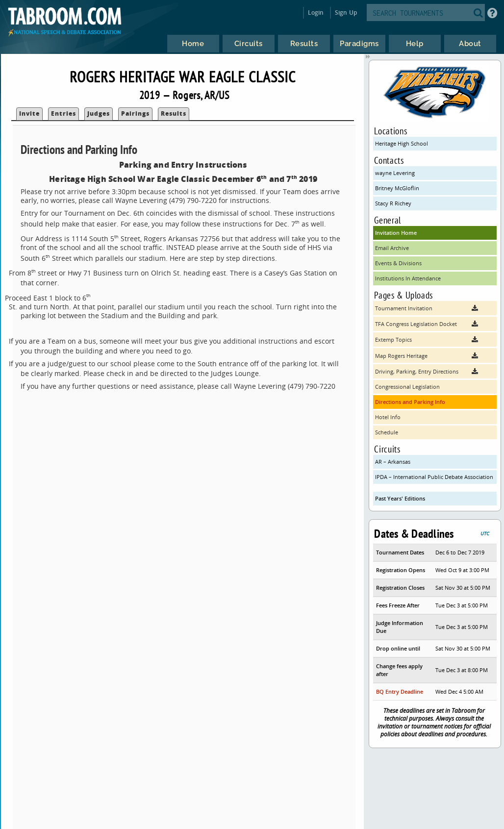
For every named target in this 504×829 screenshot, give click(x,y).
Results (174, 113)
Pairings (135, 113)
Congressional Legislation (407, 387)
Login (316, 13)
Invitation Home (396, 233)
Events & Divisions (398, 263)
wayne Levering (395, 173)
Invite (29, 113)
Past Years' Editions (400, 498)
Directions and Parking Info (410, 402)
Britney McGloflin (397, 188)
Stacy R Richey (393, 203)
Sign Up (346, 13)
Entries (63, 113)
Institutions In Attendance (408, 278)
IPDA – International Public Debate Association (434, 477)
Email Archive (392, 248)
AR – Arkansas (393, 462)
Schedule (387, 432)
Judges (99, 113)
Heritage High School (402, 143)
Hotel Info (388, 417)
